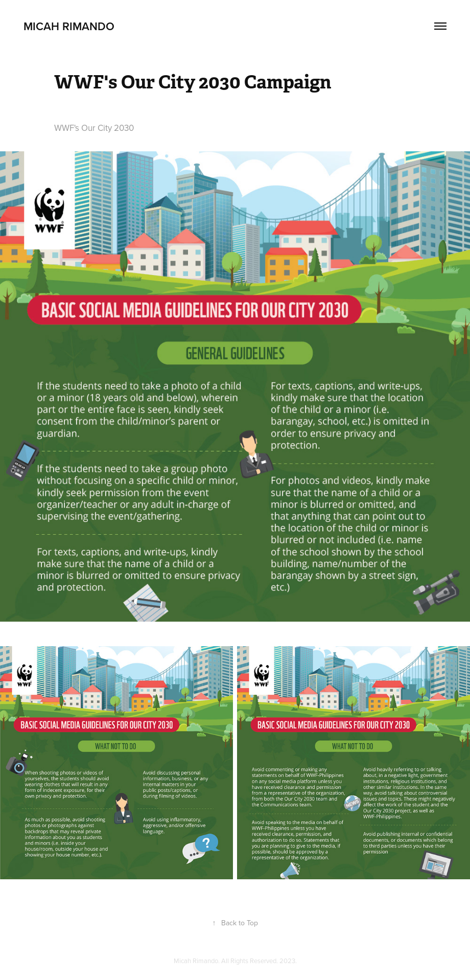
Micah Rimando (69, 26)
